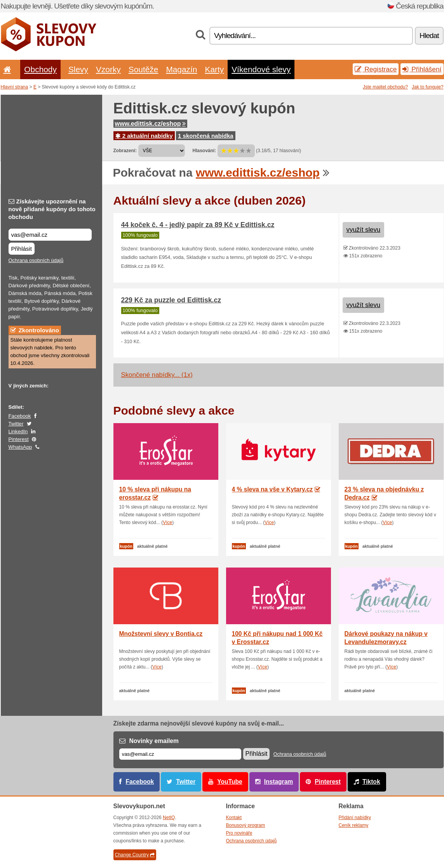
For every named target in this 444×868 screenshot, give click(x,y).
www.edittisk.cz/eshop (150, 124)
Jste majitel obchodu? (385, 87)
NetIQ (169, 818)
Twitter (16, 424)
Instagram (279, 782)
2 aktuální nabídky (144, 136)
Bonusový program (246, 825)
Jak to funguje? (427, 87)
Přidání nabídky (355, 818)
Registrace (376, 69)
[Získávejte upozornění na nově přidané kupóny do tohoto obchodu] (50, 235)
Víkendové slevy (261, 69)
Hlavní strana (15, 87)
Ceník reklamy (354, 825)
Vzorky (108, 69)
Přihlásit (22, 249)
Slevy (78, 69)
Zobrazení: (125, 151)
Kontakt (234, 818)
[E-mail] (180, 754)
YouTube (230, 782)
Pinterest (19, 439)
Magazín (181, 69)
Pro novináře (239, 833)
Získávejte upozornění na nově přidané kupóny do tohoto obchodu (52, 209)
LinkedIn (18, 431)
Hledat (429, 36)
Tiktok (371, 782)
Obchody (40, 69)
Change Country (135, 855)
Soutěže (144, 69)
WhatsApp (20, 447)
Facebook (20, 416)
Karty (214, 69)
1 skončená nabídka (206, 136)
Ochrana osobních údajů (36, 260)
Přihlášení (422, 69)
